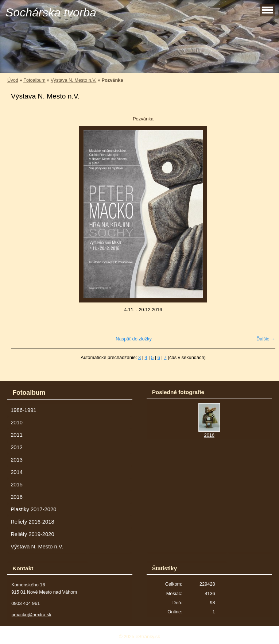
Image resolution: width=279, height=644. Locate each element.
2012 (17, 447)
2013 (17, 460)
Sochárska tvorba (51, 12)
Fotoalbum (34, 80)
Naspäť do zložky (134, 339)
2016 (17, 497)
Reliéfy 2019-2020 (32, 534)
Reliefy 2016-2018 (32, 522)
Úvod (13, 80)
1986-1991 (23, 410)
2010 (17, 423)
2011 (17, 435)
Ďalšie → (266, 339)
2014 (17, 472)
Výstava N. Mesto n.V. (73, 80)
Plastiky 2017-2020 (33, 509)
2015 (17, 485)
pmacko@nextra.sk (31, 615)
